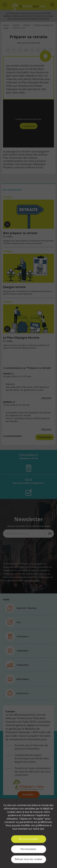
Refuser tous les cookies (29, 859)
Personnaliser (28, 849)
